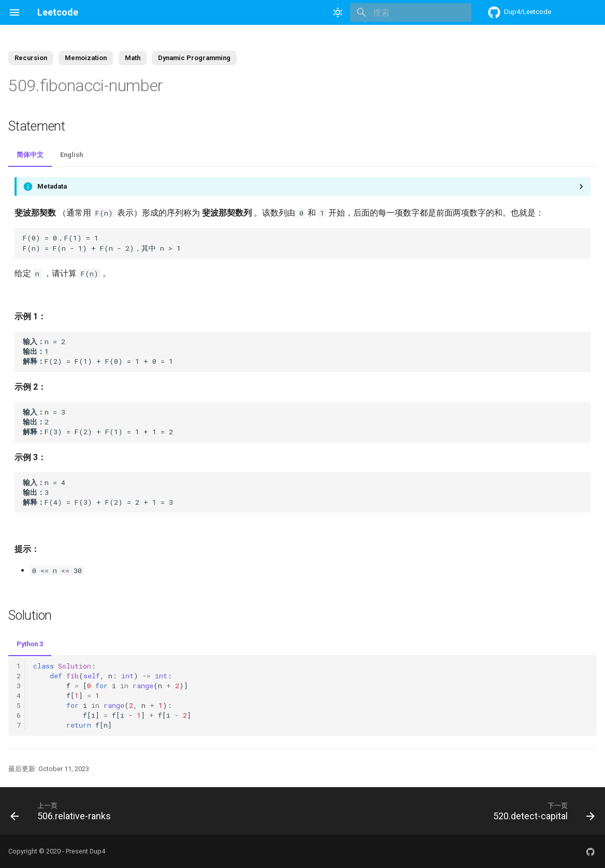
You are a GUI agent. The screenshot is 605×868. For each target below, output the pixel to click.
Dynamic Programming (194, 58)
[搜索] (411, 12)
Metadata (52, 186)
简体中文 (30, 155)
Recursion (31, 58)
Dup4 (97, 851)
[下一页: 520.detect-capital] (541, 811)
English (71, 155)
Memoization (86, 58)
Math (133, 58)
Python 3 (30, 644)
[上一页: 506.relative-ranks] (63, 811)
